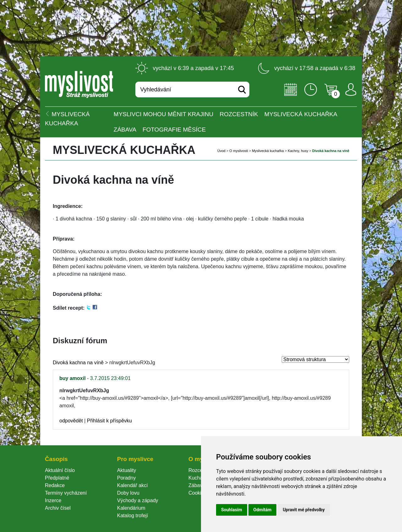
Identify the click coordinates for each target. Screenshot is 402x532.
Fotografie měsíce (174, 130)
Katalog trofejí (133, 516)
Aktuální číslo (60, 470)
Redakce (55, 485)
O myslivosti (239, 151)
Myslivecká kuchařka (301, 114)
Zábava (125, 130)
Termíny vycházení (66, 493)
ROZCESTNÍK (239, 114)
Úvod (221, 151)
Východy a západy (138, 500)
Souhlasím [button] (232, 510)
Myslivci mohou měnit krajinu (163, 114)
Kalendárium (131, 508)
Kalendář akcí (133, 485)
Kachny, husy (298, 151)
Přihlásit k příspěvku (109, 421)
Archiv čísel (58, 508)
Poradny (127, 478)
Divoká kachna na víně (78, 363)
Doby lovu (128, 493)
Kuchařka (199, 478)
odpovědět (71, 421)
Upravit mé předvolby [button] (304, 510)
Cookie (198, 493)
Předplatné (57, 478)
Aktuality (127, 470)
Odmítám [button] (263, 510)
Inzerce (53, 500)
